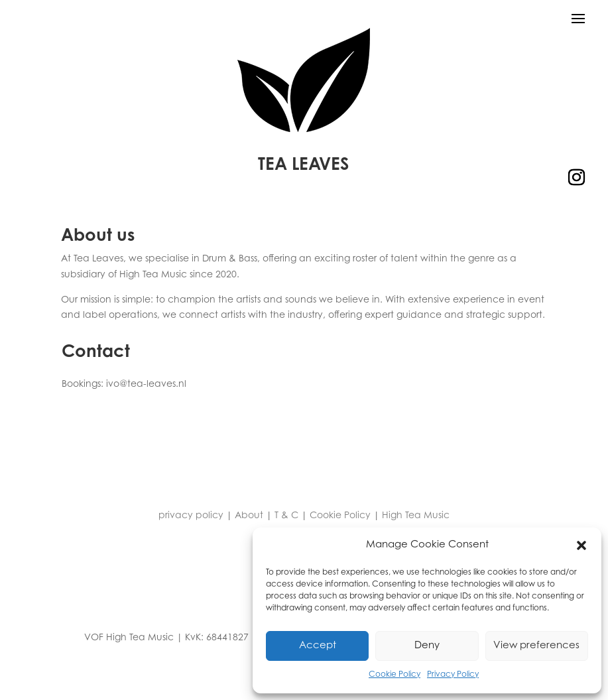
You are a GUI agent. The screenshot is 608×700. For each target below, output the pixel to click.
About (249, 516)
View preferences (536, 646)
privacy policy (191, 516)
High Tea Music (416, 516)
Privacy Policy (453, 675)
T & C (286, 516)
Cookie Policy (395, 675)
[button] (581, 545)
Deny (427, 646)
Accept (318, 646)
